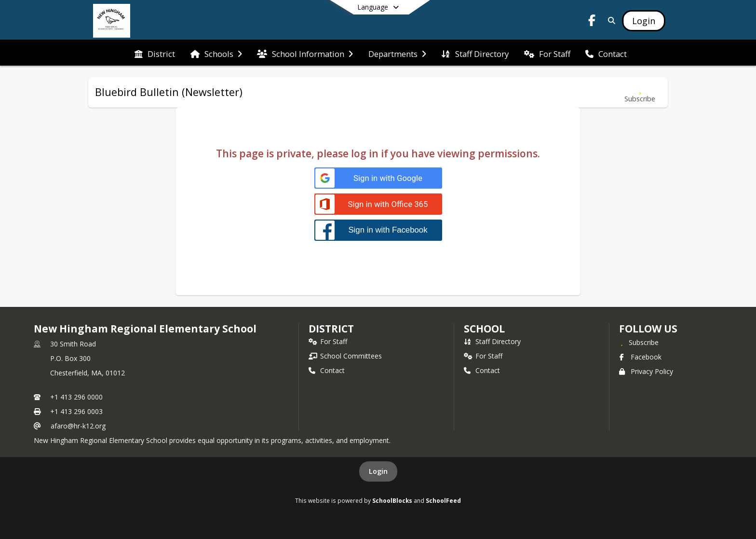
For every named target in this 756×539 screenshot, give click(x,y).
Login (378, 471)
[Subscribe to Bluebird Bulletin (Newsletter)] (640, 92)
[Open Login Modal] (644, 21)
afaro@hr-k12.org (78, 426)
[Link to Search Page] (610, 21)
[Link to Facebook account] (592, 22)
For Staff (328, 341)
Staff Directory (492, 341)
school (484, 329)
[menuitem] (155, 53)
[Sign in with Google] (378, 178)
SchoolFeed (443, 500)
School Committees (345, 356)
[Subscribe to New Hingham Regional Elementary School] (639, 342)
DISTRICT (331, 329)
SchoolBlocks (392, 500)
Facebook (640, 357)
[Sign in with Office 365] (378, 204)
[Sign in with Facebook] (378, 230)
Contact (327, 370)
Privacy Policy (646, 371)
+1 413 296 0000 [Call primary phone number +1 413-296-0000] (76, 397)
